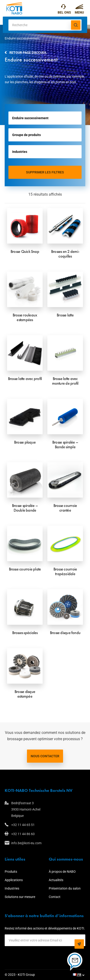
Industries (12, 888)
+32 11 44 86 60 (23, 834)
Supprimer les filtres (45, 172)
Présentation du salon (65, 888)
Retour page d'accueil (28, 53)
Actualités (56, 880)
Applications (14, 880)
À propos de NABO (62, 872)
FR (77, 975)
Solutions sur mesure (20, 897)
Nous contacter (45, 756)
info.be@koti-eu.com (26, 843)
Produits (11, 872)
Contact (55, 897)
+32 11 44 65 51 (63, 8)
